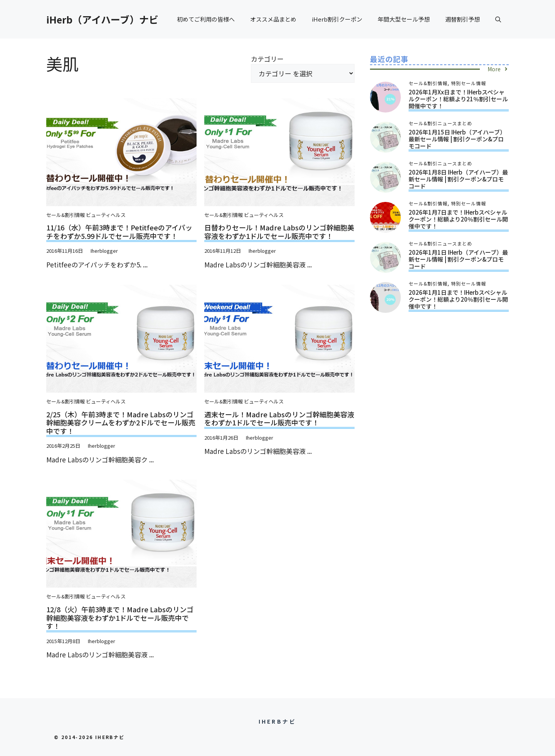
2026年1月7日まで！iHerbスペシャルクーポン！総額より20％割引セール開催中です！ (458, 219)
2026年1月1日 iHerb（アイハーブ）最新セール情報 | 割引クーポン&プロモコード (458, 259)
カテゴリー (267, 59)
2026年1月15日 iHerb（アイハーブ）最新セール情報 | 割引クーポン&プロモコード (457, 139)
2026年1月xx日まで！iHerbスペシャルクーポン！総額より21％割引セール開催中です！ (458, 99)
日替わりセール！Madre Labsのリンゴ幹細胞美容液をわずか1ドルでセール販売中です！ (279, 232)
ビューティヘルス (106, 215)
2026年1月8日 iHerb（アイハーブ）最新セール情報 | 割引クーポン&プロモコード (458, 179)
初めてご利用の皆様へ (206, 19)
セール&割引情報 (66, 215)
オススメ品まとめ (273, 19)
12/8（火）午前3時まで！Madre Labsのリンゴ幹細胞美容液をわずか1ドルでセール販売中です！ (120, 617)
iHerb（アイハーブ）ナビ (102, 19)
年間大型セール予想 (404, 19)
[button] (498, 19)
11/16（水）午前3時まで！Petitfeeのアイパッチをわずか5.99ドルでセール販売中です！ (119, 232)
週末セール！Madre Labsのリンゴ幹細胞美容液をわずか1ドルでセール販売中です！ (279, 418)
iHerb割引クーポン (337, 19)
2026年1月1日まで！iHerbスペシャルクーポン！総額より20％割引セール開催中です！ (458, 299)
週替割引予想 (462, 19)
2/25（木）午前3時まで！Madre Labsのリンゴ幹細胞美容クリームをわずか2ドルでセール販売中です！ (121, 423)
